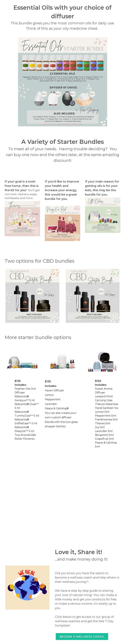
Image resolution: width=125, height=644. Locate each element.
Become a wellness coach (82, 637)
